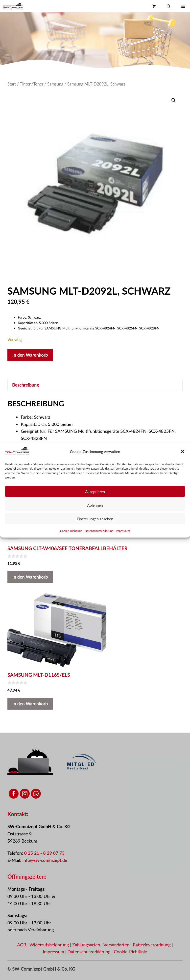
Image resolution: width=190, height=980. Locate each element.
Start (12, 84)
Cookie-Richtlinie (71, 531)
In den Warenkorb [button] (30, 577)
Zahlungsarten (87, 945)
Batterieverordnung (152, 945)
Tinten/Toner (32, 84)
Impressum (123, 531)
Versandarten (117, 945)
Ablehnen (95, 505)
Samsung (55, 84)
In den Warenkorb (30, 355)
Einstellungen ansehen (95, 519)
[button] (183, 452)
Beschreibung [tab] (26, 385)
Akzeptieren (95, 491)
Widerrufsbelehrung (50, 945)
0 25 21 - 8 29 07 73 (44, 853)
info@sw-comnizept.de (45, 860)
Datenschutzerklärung (99, 531)
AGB (22, 945)
